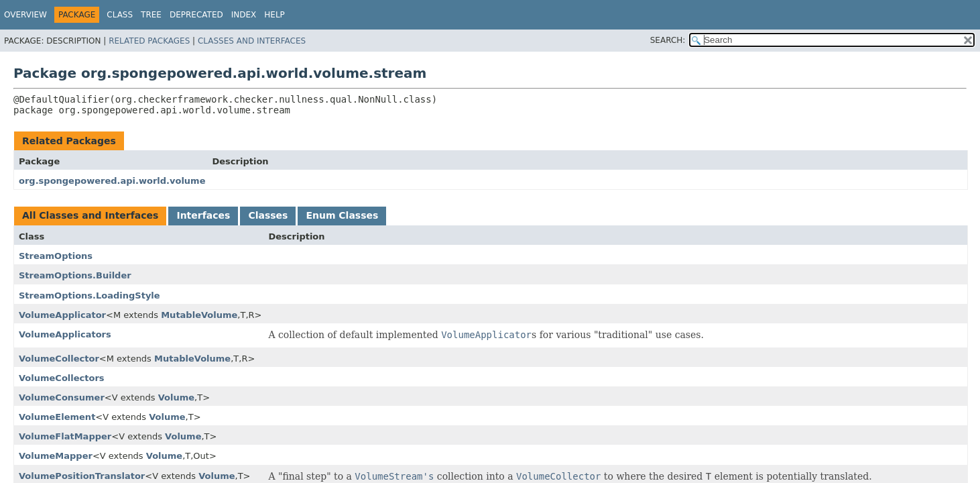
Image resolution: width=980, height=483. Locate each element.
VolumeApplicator (62, 315)
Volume (176, 397)
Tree (151, 15)
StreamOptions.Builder (75, 275)
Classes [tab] (268, 215)
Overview (25, 15)
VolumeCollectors (62, 378)
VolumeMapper (56, 456)
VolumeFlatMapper (65, 436)
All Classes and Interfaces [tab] (90, 215)
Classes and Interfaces (252, 41)
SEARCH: (668, 40)
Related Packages (149, 41)
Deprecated (196, 15)
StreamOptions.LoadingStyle (89, 296)
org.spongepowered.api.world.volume (112, 181)
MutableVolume (199, 315)
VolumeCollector (59, 359)
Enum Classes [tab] (342, 215)
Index (244, 15)
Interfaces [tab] (203, 215)
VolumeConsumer (62, 397)
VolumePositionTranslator (82, 476)
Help (274, 15)
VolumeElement (57, 417)
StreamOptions (56, 256)
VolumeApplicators (65, 334)
